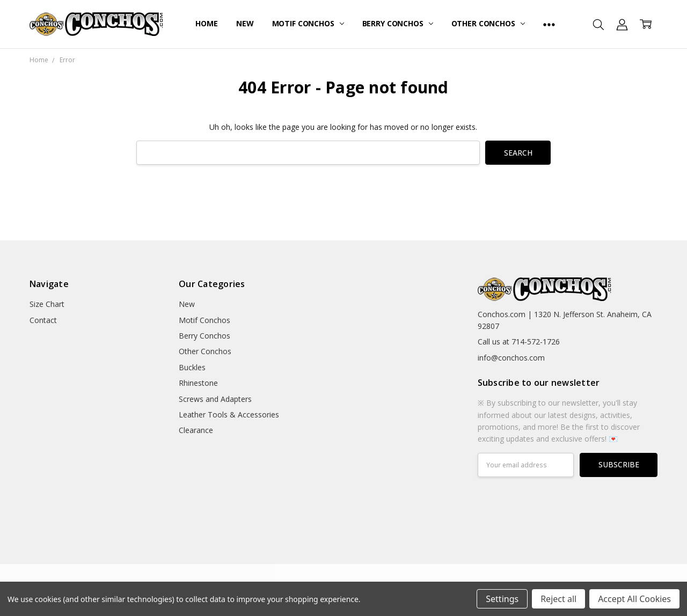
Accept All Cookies (634, 599)
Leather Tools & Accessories (229, 415)
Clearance (196, 430)
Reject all (558, 599)
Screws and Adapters (215, 399)
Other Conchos (488, 23)
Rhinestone (198, 383)
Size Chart (47, 304)
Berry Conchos (398, 23)
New (245, 23)
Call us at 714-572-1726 (519, 342)
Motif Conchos (308, 23)
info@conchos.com (511, 358)
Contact (43, 320)
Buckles (192, 367)
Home (206, 23)
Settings (502, 599)
